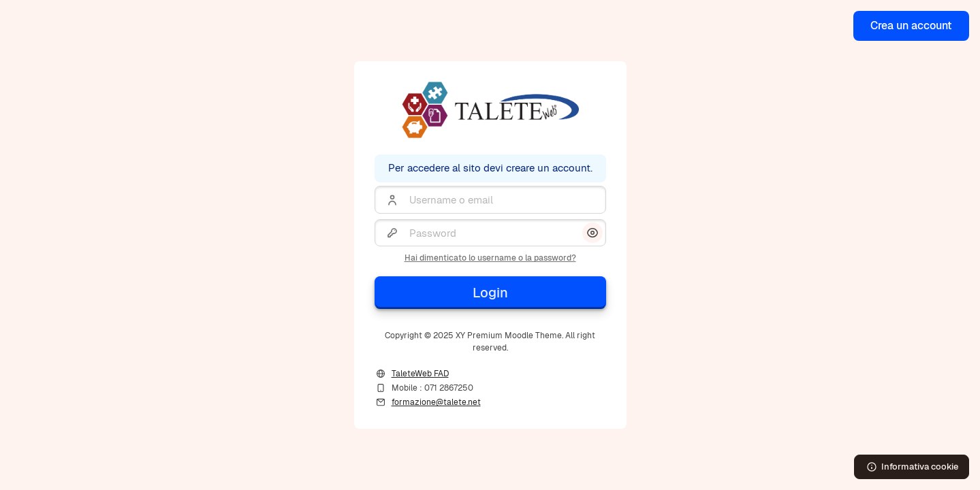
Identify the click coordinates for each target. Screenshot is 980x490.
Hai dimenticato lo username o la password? (490, 258)
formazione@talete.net (436, 402)
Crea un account (911, 26)
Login (490, 293)
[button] (592, 233)
